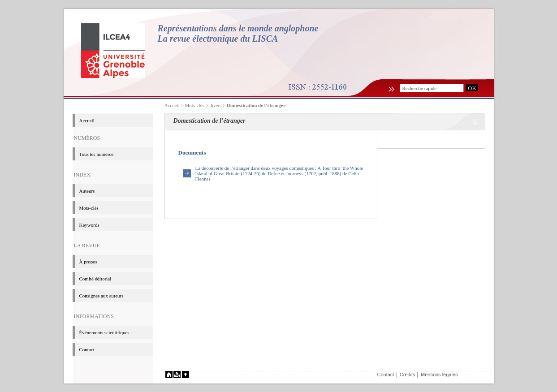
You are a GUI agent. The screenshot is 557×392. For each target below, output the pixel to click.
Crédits (408, 375)
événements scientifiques (104, 332)
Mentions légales (439, 375)
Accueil (172, 105)
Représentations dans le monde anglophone (238, 28)
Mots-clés (89, 208)
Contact (87, 349)
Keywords (89, 225)
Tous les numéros (97, 154)
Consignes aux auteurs (101, 296)
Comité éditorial (95, 279)
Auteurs (87, 191)
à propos (89, 262)
